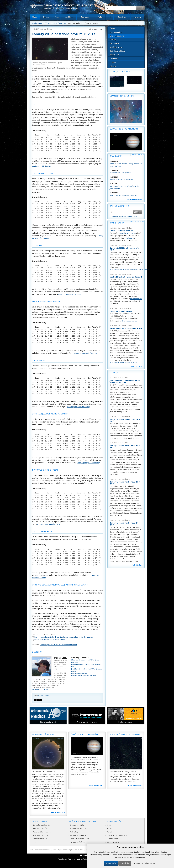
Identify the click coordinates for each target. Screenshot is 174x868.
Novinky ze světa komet (79, 673)
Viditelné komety (44, 696)
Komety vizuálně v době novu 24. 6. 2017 (125, 483)
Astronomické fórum (77, 842)
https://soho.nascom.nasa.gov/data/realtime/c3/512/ (129, 269)
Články (35, 17)
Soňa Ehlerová (127, 308)
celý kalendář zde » (135, 200)
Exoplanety (114, 43)
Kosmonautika (116, 32)
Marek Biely (48, 29)
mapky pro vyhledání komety (43, 166)
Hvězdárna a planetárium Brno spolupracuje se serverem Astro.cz (85, 850)
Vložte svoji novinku (137, 221)
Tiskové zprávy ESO (40, 835)
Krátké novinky (117, 223)
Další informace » (58, 812)
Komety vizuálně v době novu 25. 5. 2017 (125, 524)
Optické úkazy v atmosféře (117, 835)
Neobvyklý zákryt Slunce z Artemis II (126, 277)
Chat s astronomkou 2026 (121, 311)
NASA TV (36, 842)
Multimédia (114, 55)
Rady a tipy (74, 832)
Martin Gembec (127, 245)
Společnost (122, 17)
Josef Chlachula (127, 228)
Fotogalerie (86, 17)
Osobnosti (114, 58)
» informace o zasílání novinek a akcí (123, 216)
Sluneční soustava (59, 23)
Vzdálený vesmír (116, 47)
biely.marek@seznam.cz (40, 689)
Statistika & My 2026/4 (128, 233)
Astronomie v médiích (78, 835)
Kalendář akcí (116, 156)
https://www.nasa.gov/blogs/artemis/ (124, 362)
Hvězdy (113, 40)
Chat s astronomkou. (130, 321)
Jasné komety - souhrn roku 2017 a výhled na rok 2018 (125, 382)
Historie (113, 66)
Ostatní (113, 62)
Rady (109, 17)
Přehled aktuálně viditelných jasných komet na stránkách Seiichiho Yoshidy (64, 637)
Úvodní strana (37, 23)
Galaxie (110, 828)
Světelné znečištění (118, 51)
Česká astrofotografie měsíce (124, 129)
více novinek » (137, 366)
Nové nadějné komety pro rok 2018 (84, 676)
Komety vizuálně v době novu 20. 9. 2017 (125, 420)
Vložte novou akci (138, 155)
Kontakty (137, 17)
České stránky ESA (40, 839)
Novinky (46, 17)
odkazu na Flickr (136, 299)
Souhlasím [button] (111, 863)
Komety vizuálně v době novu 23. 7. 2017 (125, 447)
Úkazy (112, 28)
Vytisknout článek (97, 29)
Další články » (137, 565)
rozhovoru (130, 238)
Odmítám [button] (125, 863)
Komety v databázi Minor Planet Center (50, 639)
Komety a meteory (113, 842)
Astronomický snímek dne (122, 96)
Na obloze (69, 17)
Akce (57, 17)
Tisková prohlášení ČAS (42, 825)
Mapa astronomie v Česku (80, 839)
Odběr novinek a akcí (120, 206)
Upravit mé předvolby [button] (145, 863)
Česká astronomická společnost (47, 850)
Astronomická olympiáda (42, 832)
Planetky (110, 832)
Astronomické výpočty (78, 828)
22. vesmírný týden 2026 (43, 734)
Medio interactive (75, 859)
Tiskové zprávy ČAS (40, 828)
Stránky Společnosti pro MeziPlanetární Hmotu (58, 645)
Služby (100, 17)
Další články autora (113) (79, 658)
